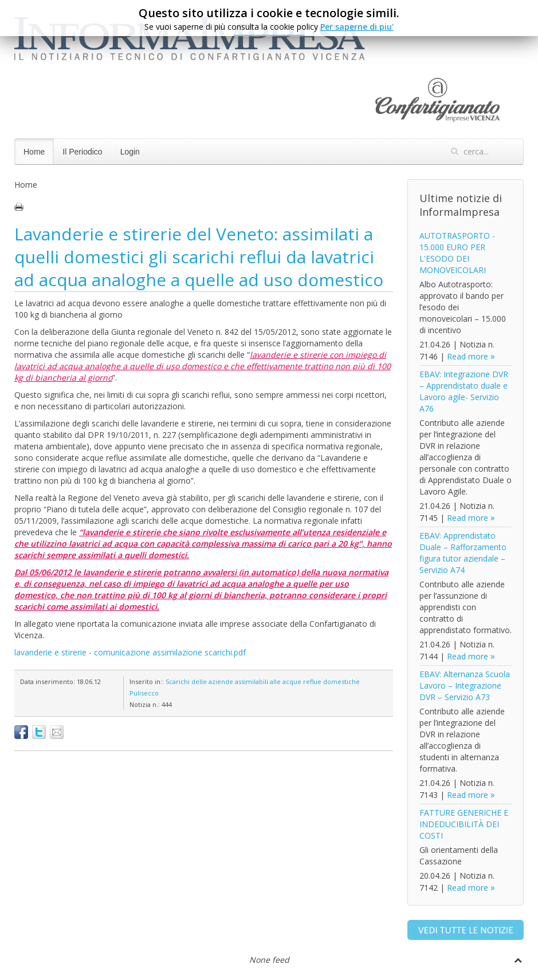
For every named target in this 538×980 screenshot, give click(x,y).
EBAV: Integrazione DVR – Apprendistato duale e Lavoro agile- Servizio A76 (464, 391)
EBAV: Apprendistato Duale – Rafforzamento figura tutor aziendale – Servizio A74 (463, 553)
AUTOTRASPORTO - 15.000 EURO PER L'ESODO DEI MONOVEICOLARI (457, 253)
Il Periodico (82, 152)
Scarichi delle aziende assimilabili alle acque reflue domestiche (263, 681)
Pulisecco (144, 693)
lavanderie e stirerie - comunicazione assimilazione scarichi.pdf (130, 652)
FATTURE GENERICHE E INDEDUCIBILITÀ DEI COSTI (464, 824)
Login (130, 152)
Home (34, 152)
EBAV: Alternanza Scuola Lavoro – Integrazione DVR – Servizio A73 (465, 685)
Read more (468, 356)
